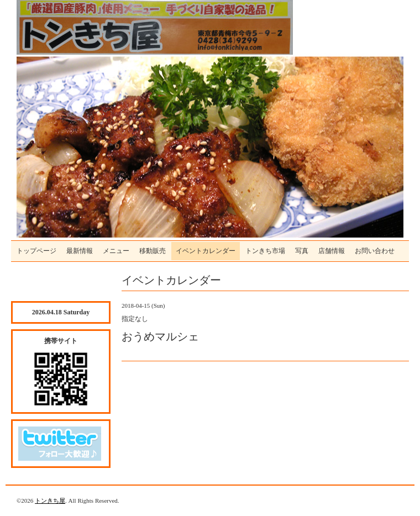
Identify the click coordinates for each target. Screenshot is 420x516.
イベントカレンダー (206, 251)
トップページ (36, 251)
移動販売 (153, 251)
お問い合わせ (375, 251)
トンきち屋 (50, 501)
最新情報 (80, 251)
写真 (302, 251)
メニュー (116, 251)
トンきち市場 (265, 251)
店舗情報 (332, 251)
